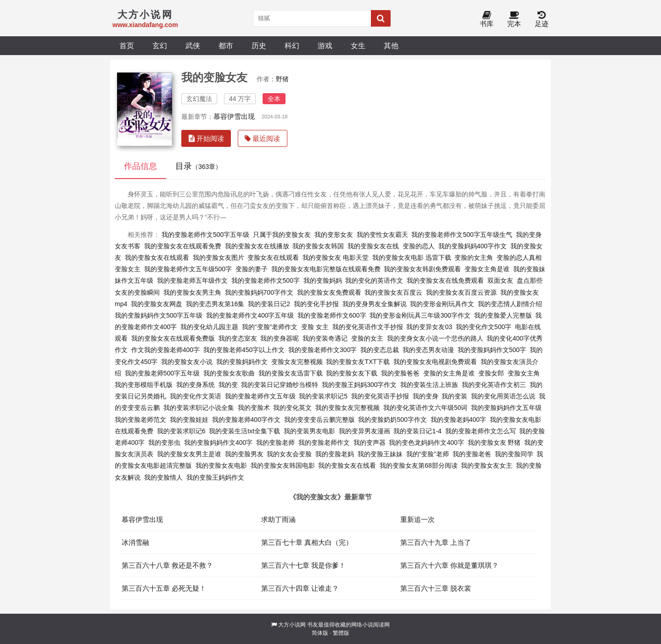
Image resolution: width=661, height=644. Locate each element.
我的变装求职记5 (323, 396)
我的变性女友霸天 (382, 235)
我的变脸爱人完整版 (503, 315)
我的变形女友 (334, 235)
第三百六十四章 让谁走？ (300, 588)
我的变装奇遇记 (325, 338)
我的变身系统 (196, 385)
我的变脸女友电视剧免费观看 (435, 362)
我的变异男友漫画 (364, 431)
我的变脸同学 (514, 454)
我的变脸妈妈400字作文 (473, 246)
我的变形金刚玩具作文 (442, 304)
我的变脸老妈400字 (458, 420)
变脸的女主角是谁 (449, 373)
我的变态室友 (238, 338)
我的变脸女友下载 (352, 373)
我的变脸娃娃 (189, 420)
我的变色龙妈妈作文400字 (426, 442)
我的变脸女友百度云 (393, 292)
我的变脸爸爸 (400, 373)
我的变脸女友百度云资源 (461, 292)
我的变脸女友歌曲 (229, 373)
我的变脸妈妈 (323, 280)
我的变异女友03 (429, 327)
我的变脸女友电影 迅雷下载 (412, 258)
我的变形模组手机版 (144, 385)
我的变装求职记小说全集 (199, 408)
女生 (358, 45)
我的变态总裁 (380, 350)
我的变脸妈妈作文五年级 (506, 408)
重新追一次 (417, 519)
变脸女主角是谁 (487, 269)
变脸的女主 (367, 338)
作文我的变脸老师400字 (165, 350)
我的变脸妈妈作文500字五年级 (159, 315)
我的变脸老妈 (335, 454)
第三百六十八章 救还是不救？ (167, 565)
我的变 (228, 385)
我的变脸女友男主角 (192, 292)
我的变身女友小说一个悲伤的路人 (435, 338)
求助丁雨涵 (278, 519)
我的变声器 (370, 442)
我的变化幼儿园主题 (209, 327)
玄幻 (160, 45)
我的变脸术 (254, 408)
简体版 (320, 633)
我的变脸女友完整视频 (347, 408)
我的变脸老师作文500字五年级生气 (462, 235)
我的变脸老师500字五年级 (162, 373)
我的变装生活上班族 (429, 385)
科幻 (292, 45)
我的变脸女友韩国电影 (283, 465)
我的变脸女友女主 (487, 465)
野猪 (282, 79)
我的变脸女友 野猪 (494, 442)
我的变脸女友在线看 (347, 465)
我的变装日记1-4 (417, 431)
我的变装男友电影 (309, 431)
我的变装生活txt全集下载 (244, 431)
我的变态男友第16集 (215, 304)
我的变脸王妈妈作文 (215, 477)
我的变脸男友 (244, 454)
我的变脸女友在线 (373, 246)
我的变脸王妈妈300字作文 (359, 385)
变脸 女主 (315, 327)
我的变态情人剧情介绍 (510, 304)
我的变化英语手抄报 (380, 396)
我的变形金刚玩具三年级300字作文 (420, 315)
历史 (259, 45)
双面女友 (500, 280)
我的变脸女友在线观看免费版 (173, 338)
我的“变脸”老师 (428, 454)
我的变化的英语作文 (374, 280)
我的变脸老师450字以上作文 (244, 350)
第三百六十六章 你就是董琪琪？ (449, 565)
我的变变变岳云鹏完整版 (319, 420)
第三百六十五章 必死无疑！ (164, 588)
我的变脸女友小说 (187, 362)
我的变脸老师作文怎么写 (481, 431)
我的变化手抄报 (316, 304)
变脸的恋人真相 (519, 258)
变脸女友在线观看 (273, 258)
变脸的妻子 (252, 269)
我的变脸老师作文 (324, 442)
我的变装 (454, 396)
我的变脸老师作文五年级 (260, 396)
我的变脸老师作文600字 (332, 315)
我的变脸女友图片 (218, 258)
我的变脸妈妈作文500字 (492, 350)
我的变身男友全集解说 (375, 304)
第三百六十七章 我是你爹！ (303, 565)
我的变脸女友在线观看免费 (183, 246)
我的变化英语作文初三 (494, 385)
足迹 (542, 20)
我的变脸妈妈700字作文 (259, 292)
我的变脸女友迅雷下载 (291, 373)
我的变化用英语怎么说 (503, 396)
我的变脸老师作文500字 (266, 280)
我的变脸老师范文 (140, 420)
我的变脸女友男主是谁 (189, 454)
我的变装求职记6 (181, 431)
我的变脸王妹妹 (380, 454)
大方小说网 (292, 625)
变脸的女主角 (474, 258)
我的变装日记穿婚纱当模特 (280, 385)
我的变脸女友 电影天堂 (336, 258)
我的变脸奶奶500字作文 (392, 420)
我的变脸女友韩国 (318, 246)
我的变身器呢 (280, 338)
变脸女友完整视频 (297, 362)
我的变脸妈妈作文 (242, 362)
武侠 (193, 45)
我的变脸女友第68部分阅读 (419, 465)
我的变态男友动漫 (428, 350)
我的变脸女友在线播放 (257, 246)
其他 (391, 45)
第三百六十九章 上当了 (436, 542)
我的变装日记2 (269, 304)
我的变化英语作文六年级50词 (426, 408)
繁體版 (341, 633)
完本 (514, 20)
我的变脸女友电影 (221, 465)
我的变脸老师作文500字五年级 (205, 235)
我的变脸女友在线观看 (157, 258)
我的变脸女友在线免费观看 (445, 280)
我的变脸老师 (275, 442)
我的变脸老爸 (472, 454)
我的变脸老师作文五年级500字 (188, 269)
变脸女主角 (524, 373)
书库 (487, 20)
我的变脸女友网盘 (157, 304)
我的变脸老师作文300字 (322, 350)
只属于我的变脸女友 (282, 235)
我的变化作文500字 (484, 327)
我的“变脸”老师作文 (270, 327)
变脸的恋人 (419, 246)
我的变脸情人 (163, 477)
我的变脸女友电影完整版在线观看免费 (326, 269)
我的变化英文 (292, 408)
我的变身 (426, 396)
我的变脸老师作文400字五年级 (250, 315)
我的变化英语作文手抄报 (368, 327)
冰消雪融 (135, 542)
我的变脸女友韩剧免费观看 (422, 269)
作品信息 (140, 166)
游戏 (325, 45)
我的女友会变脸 (289, 454)
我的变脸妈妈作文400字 (218, 442)
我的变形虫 (164, 442)
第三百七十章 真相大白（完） (307, 542)
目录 (199, 166)
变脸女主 (128, 269)
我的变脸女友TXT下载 (358, 362)
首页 (127, 45)
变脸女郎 (491, 373)
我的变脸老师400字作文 (246, 420)
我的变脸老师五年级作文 (192, 280)
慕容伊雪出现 (234, 116)
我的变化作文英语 (196, 396)
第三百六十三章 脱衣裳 (436, 588)
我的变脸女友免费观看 (329, 292)
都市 (226, 45)
